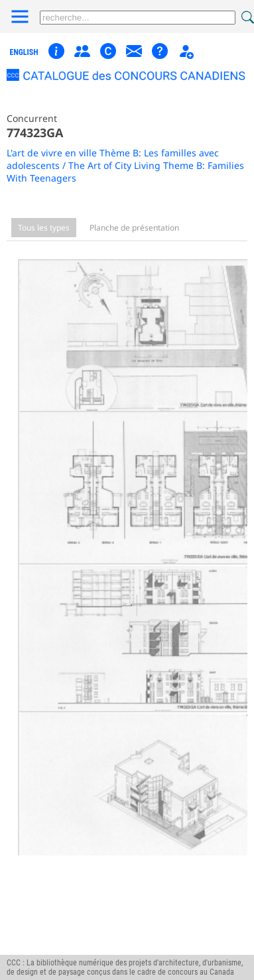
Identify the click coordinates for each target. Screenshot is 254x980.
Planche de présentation (134, 228)
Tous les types (44, 228)
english (24, 52)
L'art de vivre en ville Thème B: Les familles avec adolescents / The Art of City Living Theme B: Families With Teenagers (125, 165)
